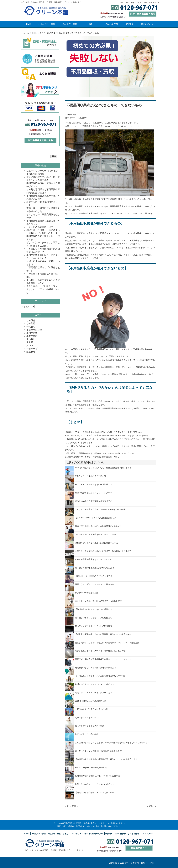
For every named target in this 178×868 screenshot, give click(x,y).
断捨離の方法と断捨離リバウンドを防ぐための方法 (97, 776)
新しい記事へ (71, 806)
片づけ (30, 345)
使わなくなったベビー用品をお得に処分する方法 (96, 543)
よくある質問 (133, 834)
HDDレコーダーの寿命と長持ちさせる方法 (94, 576)
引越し (91, 24)
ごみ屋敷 (31, 320)
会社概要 (129, 24)
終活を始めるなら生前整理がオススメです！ (94, 501)
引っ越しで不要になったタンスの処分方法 (93, 618)
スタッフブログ (147, 834)
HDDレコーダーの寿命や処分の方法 (91, 768)
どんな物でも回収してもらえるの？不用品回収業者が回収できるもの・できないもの (112, 743)
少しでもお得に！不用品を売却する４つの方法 (95, 534)
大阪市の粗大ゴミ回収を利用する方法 (92, 709)
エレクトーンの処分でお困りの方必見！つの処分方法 (98, 601)
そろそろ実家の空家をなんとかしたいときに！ (95, 559)
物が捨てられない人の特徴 (87, 734)
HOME (28, 24)
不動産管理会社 (34, 330)
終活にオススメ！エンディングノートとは (93, 693)
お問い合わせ (147, 24)
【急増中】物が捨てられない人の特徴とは (93, 609)
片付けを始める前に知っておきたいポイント (94, 784)
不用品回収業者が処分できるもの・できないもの (104, 105)
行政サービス (33, 349)
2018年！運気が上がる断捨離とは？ (91, 701)
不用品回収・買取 (47, 24)
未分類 (30, 342)
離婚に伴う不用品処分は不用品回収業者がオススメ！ (98, 526)
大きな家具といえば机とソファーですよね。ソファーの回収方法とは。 (43, 289)
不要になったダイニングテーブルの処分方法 (94, 584)
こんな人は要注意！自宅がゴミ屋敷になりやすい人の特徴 (100, 509)
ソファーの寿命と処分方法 (87, 593)
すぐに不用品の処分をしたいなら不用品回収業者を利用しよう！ (103, 468)
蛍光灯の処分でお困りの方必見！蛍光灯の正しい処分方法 (100, 651)
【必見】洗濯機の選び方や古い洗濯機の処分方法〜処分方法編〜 (103, 634)
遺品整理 (31, 352)
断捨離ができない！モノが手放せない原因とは (95, 668)
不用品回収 (82, 118)
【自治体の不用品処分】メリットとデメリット (95, 793)
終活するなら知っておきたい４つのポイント (94, 684)
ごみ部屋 (31, 324)
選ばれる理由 (112, 24)
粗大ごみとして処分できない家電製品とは (93, 484)
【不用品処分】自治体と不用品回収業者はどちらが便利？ (100, 676)
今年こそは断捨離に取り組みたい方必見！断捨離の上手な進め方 (103, 551)
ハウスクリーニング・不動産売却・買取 (87, 834)
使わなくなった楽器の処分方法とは (91, 476)
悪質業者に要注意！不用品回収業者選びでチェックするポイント (103, 659)
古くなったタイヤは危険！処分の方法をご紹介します (98, 751)
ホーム (26, 33)
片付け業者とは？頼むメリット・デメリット (94, 493)
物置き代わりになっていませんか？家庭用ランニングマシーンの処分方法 (107, 643)
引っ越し (31, 339)
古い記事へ (151, 806)
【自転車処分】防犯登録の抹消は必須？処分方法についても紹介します (106, 759)
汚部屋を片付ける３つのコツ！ (89, 718)
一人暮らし (32, 327)
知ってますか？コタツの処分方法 (90, 726)
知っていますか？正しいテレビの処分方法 (93, 626)
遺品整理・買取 (70, 24)
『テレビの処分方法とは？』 (41, 227)
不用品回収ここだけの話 (42, 33)
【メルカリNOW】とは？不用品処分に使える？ (96, 518)
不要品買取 (32, 336)
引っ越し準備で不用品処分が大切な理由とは (94, 568)
